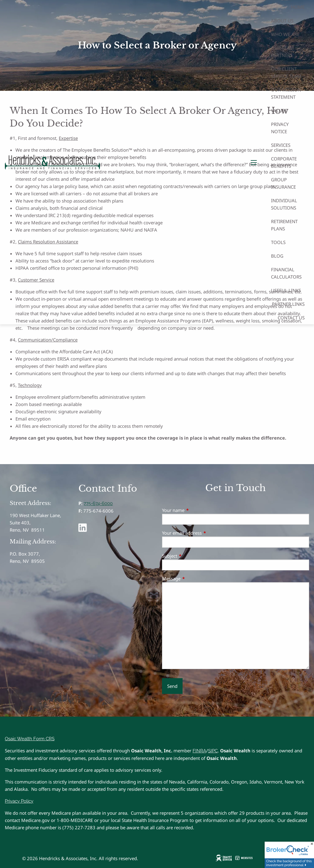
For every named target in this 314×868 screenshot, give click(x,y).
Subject (192, 556)
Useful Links (286, 290)
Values (279, 111)
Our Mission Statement (286, 93)
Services (281, 145)
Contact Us (291, 318)
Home (298, 7)
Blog (277, 256)
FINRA (199, 751)
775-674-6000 (98, 503)
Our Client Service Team (286, 72)
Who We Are (285, 34)
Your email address (204, 533)
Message (194, 579)
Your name (196, 510)
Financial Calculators (286, 273)
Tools (278, 242)
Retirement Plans (284, 225)
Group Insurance (283, 183)
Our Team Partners (283, 51)
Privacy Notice (280, 128)
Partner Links (288, 304)
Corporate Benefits (284, 162)
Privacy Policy (19, 801)
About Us (282, 21)
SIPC (213, 751)
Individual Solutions (284, 204)
